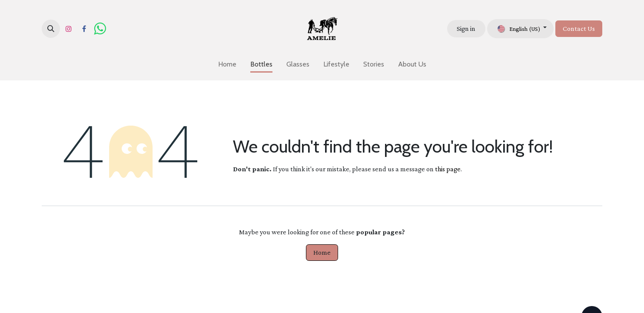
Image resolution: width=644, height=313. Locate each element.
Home (322, 252)
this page (448, 169)
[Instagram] (69, 29)
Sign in (466, 28)
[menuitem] (227, 64)
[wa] (100, 29)
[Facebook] (84, 29)
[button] (51, 29)
